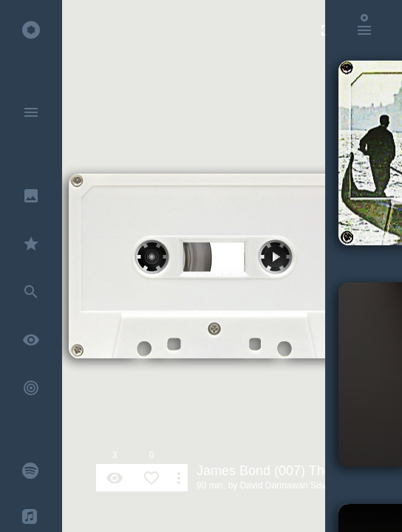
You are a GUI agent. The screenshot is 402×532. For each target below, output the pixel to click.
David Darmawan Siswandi (293, 485)
